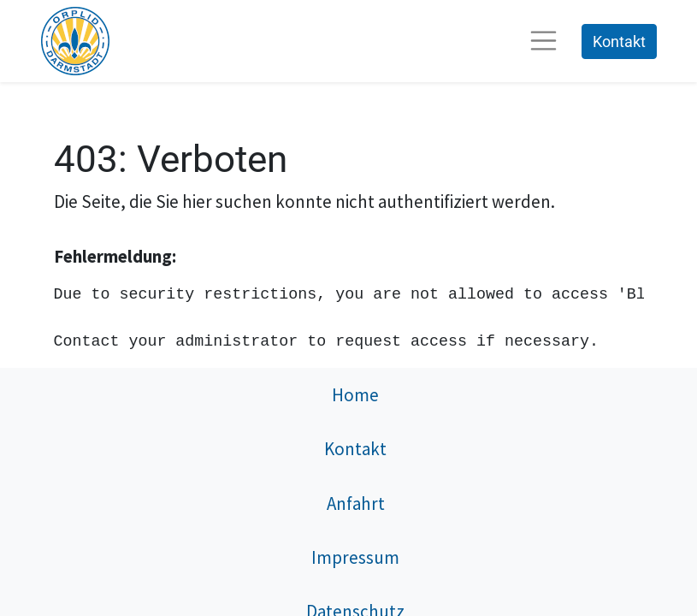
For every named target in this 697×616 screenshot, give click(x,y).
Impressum (355, 557)
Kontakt (619, 41)
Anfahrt (356, 503)
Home (355, 395)
